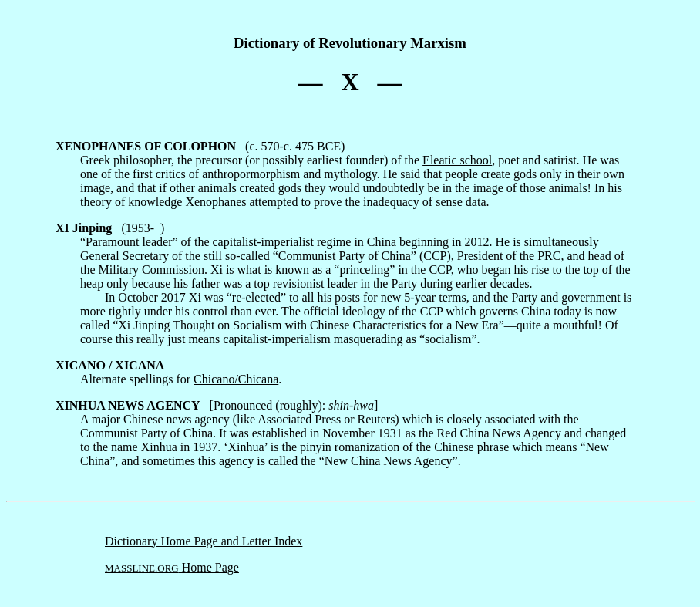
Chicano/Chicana (236, 379)
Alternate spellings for (125, 372)
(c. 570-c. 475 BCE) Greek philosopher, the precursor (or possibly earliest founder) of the (239, 153)
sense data (461, 202)
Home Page (172, 567)
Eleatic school (457, 160)
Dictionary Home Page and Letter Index (204, 541)
